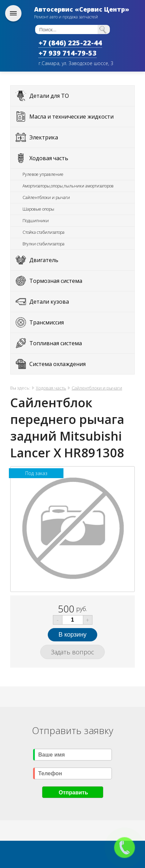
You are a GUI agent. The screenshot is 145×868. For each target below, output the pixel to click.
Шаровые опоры (38, 209)
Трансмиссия (47, 322)
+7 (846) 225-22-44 (70, 43)
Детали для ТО (49, 96)
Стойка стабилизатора (43, 232)
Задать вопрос (72, 652)
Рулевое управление (43, 174)
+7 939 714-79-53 (68, 53)
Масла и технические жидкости (71, 117)
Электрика (44, 137)
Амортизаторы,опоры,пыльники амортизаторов (68, 186)
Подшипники (36, 221)
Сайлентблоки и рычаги (46, 197)
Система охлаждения (57, 364)
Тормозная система (56, 281)
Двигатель (44, 260)
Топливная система (56, 343)
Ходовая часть (49, 158)
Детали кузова (49, 302)
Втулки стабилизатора (43, 244)
